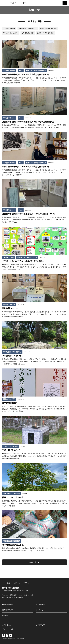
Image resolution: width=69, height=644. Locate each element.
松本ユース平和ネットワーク (36, 71)
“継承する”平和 (9, 257)
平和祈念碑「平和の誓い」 (28, 29)
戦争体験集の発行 (28, 33)
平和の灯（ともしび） (11, 33)
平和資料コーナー (9, 29)
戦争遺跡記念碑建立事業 (48, 29)
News (21, 71)
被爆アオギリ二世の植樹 (45, 33)
